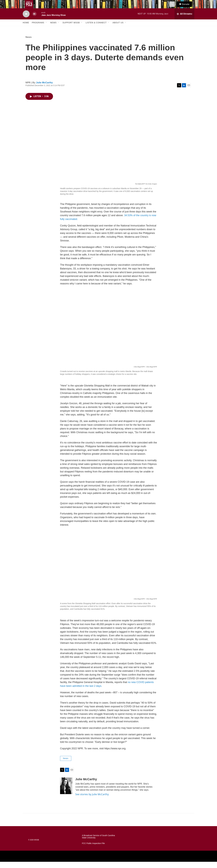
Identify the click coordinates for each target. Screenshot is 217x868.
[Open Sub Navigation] (46, 29)
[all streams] (184, 20)
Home (26, 29)
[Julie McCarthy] (66, 792)
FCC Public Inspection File (93, 850)
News (53, 29)
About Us (118, 29)
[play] (26, 20)
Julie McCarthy (44, 89)
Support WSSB (71, 29)
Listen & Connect (96, 29)
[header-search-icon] (173, 7)
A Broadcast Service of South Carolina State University (98, 843)
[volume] (34, 20)
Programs (38, 29)
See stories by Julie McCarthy (92, 800)
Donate (187, 7)
